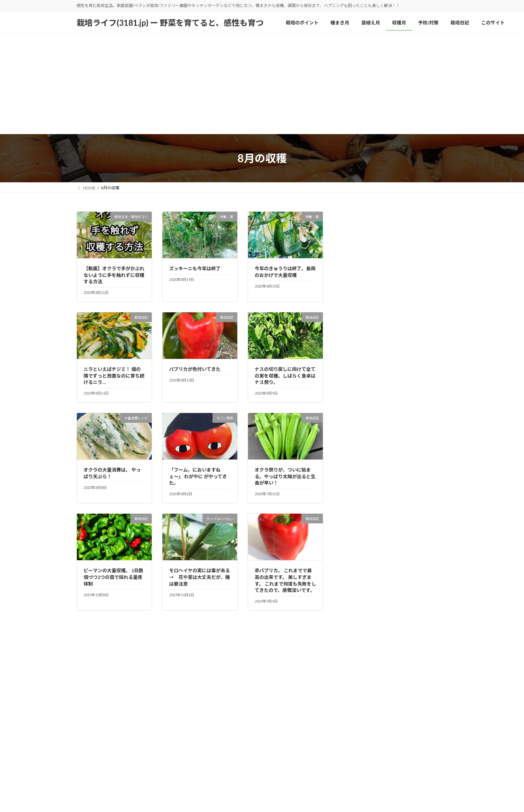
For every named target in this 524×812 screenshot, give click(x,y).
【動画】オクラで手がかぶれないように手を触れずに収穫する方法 (114, 275)
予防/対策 (216, 782)
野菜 (354, 474)
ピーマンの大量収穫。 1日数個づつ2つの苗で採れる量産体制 (113, 577)
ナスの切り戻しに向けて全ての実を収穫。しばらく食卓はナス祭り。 (285, 376)
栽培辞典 (359, 366)
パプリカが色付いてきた (195, 369)
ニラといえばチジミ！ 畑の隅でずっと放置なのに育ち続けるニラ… (114, 376)
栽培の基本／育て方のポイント (382, 325)
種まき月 (132, 782)
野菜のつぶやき (366, 488)
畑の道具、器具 (366, 447)
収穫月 (188, 782)
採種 (354, 298)
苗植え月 (161, 782)
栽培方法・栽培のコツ (373, 339)
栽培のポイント (97, 782)
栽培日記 (359, 352)
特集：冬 (359, 379)
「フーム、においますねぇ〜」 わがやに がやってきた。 (198, 476)
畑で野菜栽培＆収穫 (370, 434)
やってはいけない (368, 244)
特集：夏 (359, 393)
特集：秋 (359, 420)
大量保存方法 (363, 271)
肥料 (354, 461)
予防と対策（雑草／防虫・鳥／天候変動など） (398, 257)
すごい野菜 (361, 230)
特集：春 (359, 407)
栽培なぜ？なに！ (368, 312)
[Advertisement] (262, 84)
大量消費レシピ (366, 284)
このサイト (277, 782)
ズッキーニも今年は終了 (195, 268)
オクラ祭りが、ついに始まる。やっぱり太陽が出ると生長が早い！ (285, 476)
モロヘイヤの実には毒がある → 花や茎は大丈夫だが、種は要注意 (202, 577)
